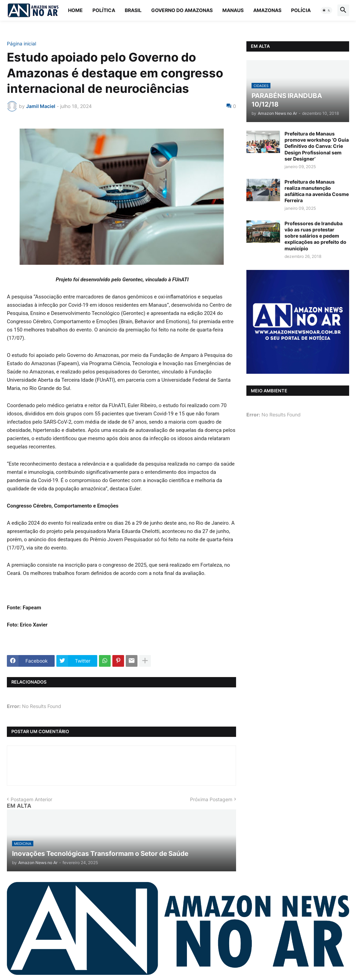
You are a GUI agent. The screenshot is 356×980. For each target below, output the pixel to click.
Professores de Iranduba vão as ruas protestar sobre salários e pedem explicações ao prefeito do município (315, 236)
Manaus (233, 10)
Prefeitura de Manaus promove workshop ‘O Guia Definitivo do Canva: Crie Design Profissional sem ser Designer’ (317, 146)
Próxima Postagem (211, 799)
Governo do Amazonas (182, 10)
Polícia (301, 10)
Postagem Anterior (31, 799)
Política (104, 10)
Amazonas (267, 10)
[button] (326, 10)
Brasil (133, 10)
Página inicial (21, 44)
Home (75, 10)
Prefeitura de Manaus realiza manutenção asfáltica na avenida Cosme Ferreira (317, 191)
